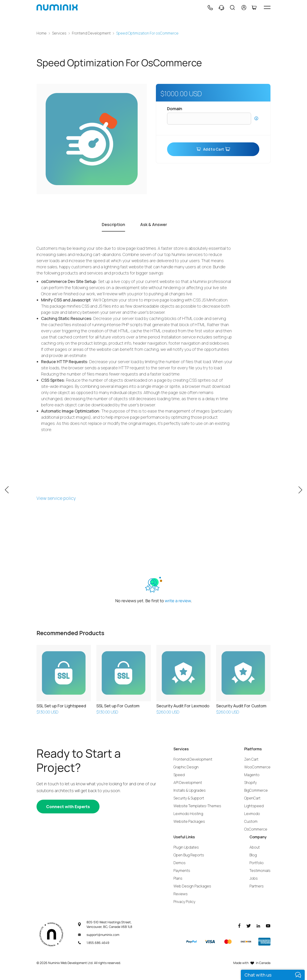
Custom (251, 821)
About (255, 847)
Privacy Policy (184, 902)
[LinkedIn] (258, 925)
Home (42, 33)
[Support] (221, 8)
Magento (252, 775)
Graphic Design (186, 767)
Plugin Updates (186, 847)
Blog (253, 855)
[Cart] (254, 8)
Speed (179, 775)
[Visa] (210, 942)
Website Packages (189, 821)
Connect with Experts (68, 807)
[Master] (228, 942)
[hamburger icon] (267, 7)
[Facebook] (239, 925)
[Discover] (246, 942)
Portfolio (257, 863)
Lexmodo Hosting (188, 814)
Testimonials (260, 871)
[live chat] (273, 975)
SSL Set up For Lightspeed (61, 706)
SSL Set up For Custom (118, 706)
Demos (180, 863)
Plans (178, 878)
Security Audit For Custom (241, 706)
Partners (257, 886)
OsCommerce (256, 829)
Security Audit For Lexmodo (183, 706)
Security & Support (189, 798)
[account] (244, 8)
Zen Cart (251, 759)
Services (59, 33)
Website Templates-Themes (197, 806)
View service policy (56, 498)
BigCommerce (256, 790)
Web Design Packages (192, 886)
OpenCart (252, 798)
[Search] (232, 8)
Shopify (251, 783)
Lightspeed (254, 806)
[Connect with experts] (68, 807)
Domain (175, 109)
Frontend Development (91, 33)
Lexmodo (252, 814)
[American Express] (264, 942)
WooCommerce (257, 767)
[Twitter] (249, 925)
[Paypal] (192, 942)
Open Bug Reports (189, 855)
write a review (178, 601)
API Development (188, 783)
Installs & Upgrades (190, 790)
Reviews (181, 894)
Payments (182, 871)
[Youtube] (268, 925)
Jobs (254, 878)
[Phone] (210, 8)
